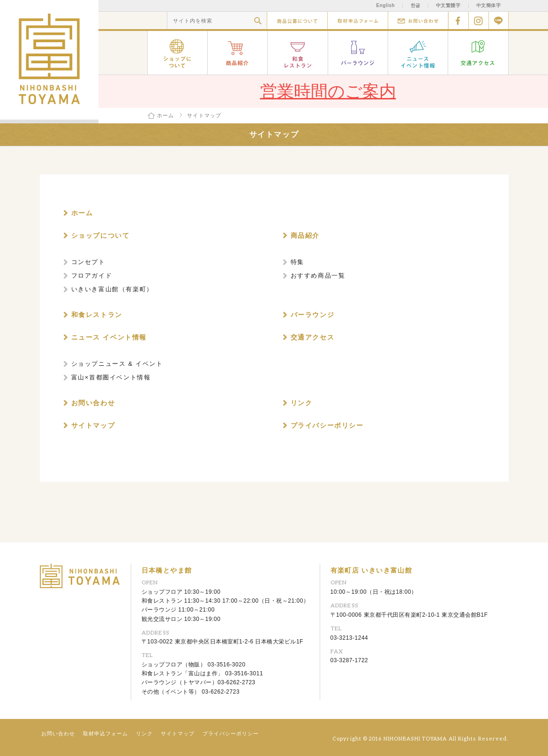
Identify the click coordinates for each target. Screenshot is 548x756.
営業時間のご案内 (328, 91)
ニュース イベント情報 (418, 53)
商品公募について (297, 20)
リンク (144, 733)
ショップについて (177, 53)
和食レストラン (298, 53)
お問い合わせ (418, 20)
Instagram (478, 20)
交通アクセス (478, 53)
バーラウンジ (358, 53)
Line (499, 20)
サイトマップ (178, 733)
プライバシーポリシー (231, 733)
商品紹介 (238, 53)
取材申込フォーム (357, 20)
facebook (458, 20)
